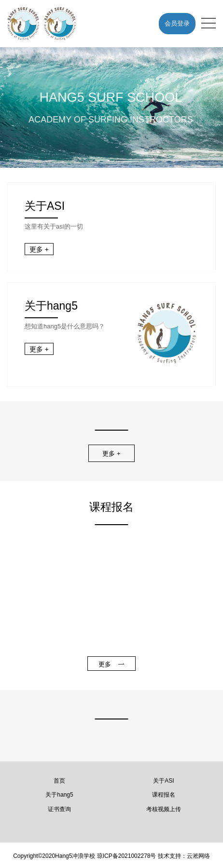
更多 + (39, 249)
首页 (59, 781)
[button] (102, 160)
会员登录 (177, 23)
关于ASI (163, 781)
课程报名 (164, 795)
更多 (111, 664)
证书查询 (59, 809)
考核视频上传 (164, 809)
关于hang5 (59, 795)
